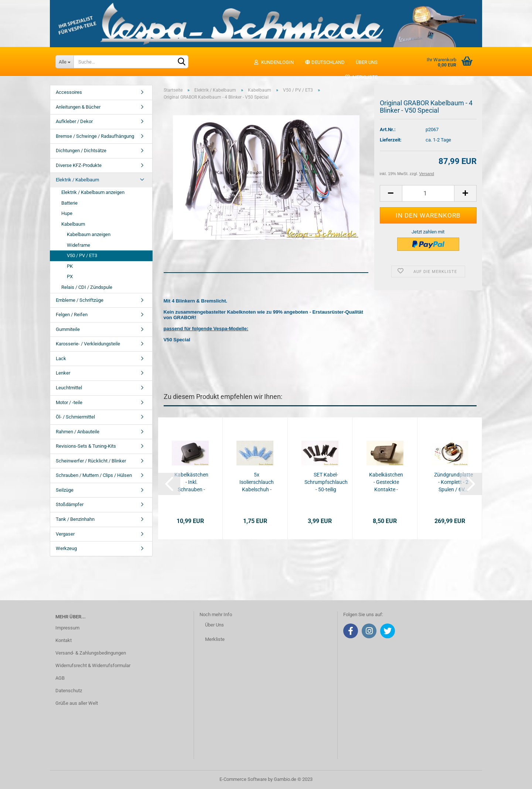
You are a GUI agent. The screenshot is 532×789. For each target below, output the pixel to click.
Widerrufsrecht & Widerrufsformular (93, 665)
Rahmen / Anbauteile (78, 432)
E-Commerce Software (243, 779)
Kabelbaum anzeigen (89, 234)
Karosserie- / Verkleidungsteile (88, 344)
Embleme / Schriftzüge (80, 300)
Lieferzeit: (391, 140)
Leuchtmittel (69, 388)
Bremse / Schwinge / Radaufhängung (95, 136)
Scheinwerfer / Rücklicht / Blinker (91, 461)
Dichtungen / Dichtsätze (81, 151)
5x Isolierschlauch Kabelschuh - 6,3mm (257, 482)
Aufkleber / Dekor (74, 121)
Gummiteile (68, 329)
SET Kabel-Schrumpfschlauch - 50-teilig (326, 482)
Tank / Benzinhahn (75, 519)
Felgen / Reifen (72, 315)
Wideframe (79, 245)
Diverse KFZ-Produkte (79, 165)
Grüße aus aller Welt (77, 703)
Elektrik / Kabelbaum (77, 180)
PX (70, 276)
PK (70, 266)
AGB (60, 678)
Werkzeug (66, 548)
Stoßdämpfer (70, 504)
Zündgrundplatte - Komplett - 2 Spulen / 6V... (453, 482)
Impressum (67, 628)
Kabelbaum (73, 224)
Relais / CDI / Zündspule (87, 287)
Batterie (69, 203)
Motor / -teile (69, 402)
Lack (61, 358)
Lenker (63, 373)
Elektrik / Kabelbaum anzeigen (93, 192)
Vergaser (65, 534)
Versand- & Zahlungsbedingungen (91, 653)
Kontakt (64, 640)
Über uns (367, 62)
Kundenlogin (274, 62)
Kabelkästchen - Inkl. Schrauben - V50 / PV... (191, 482)
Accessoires (69, 92)
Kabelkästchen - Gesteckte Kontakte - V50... (386, 482)
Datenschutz (69, 691)
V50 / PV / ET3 (82, 255)
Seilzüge (65, 490)
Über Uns (214, 625)
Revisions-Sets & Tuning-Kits (86, 446)
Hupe (67, 213)
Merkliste (361, 77)
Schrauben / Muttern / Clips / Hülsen (94, 475)
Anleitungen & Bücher (78, 107)
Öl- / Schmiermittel (75, 417)
